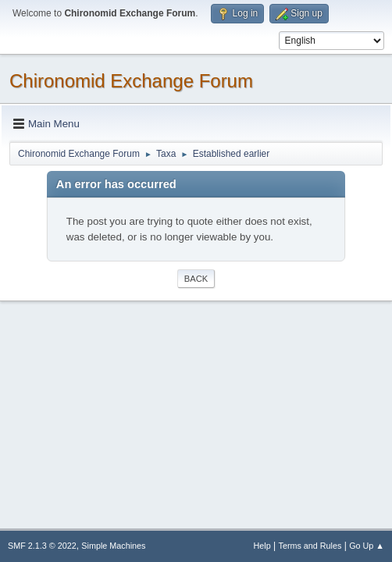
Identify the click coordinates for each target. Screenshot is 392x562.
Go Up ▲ (367, 546)
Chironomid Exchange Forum (131, 81)
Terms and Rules (310, 546)
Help (262, 546)
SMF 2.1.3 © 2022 (42, 546)
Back (196, 279)
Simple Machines (113, 546)
